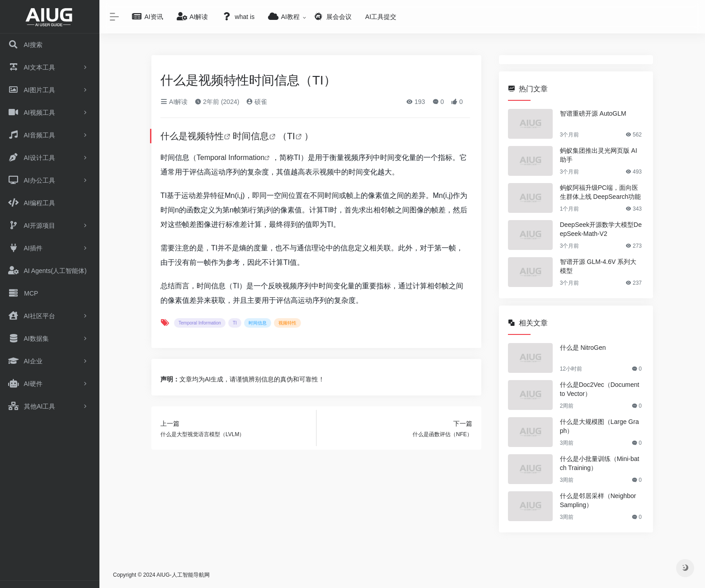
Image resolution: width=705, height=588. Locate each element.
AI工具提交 (381, 17)
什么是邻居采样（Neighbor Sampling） (598, 500)
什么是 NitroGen (583, 348)
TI (291, 136)
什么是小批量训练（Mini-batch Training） (600, 463)
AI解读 (174, 102)
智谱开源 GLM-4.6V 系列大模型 (598, 266)
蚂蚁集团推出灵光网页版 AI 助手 (599, 155)
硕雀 (257, 102)
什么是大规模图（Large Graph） (599, 426)
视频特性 (206, 136)
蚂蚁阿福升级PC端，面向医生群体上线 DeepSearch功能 (601, 192)
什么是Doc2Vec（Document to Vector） (600, 389)
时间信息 (251, 136)
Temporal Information (230, 158)
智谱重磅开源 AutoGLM (593, 113)
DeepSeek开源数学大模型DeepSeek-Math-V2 (601, 229)
